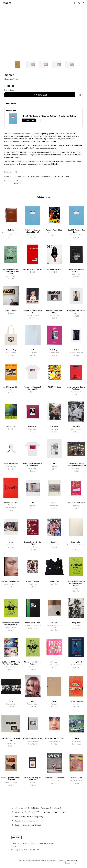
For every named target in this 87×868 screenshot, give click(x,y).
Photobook (46, 812)
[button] (80, 65)
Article (27, 808)
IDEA (16, 172)
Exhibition (35, 808)
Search (74, 3)
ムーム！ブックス (30, 812)
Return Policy (20, 817)
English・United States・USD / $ (28, 825)
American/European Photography (38, 176)
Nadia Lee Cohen (12, 79)
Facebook (20, 821)
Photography (19, 176)
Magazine (56, 812)
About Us (19, 808)
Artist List (45, 808)
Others (65, 812)
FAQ (29, 817)
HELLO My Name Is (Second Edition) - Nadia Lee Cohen (49, 116)
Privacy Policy (38, 817)
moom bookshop (7, 3)
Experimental (64, 176)
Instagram (32, 821)
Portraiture (55, 176)
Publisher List (56, 808)
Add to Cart (40, 95)
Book (17, 812)
